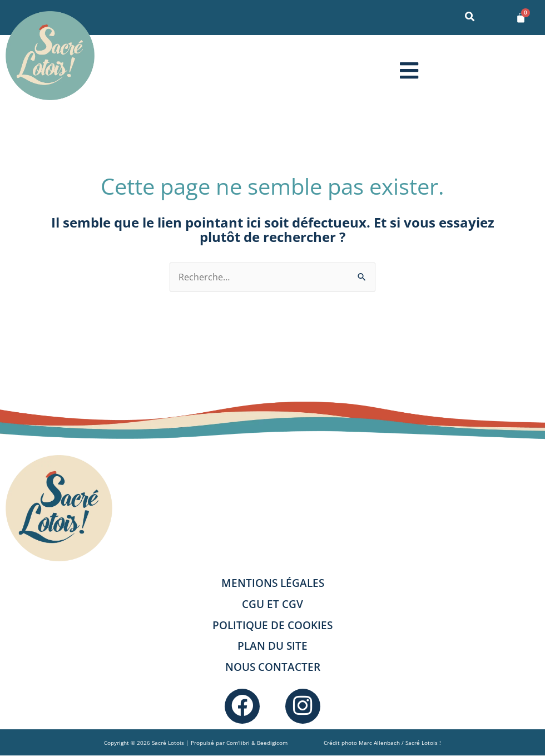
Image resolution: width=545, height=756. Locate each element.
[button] (409, 70)
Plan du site (272, 646)
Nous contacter (273, 667)
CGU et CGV (272, 604)
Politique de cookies (272, 625)
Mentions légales (273, 583)
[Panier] (521, 18)
